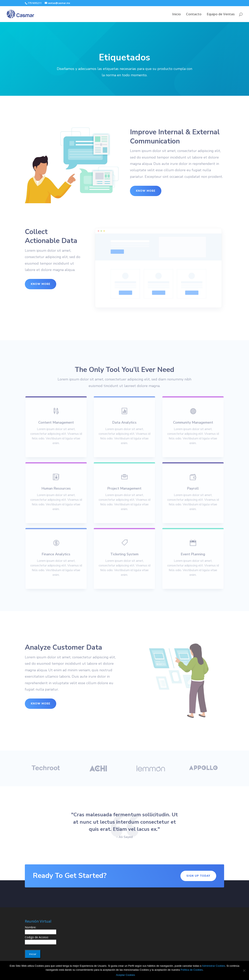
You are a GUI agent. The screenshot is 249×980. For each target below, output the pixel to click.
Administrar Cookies (213, 966)
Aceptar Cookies (125, 975)
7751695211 (35, 3)
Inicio (176, 15)
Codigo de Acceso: (37, 937)
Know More (146, 191)
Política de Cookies (192, 970)
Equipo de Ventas (221, 15)
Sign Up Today (198, 876)
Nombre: (31, 927)
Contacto (194, 15)
